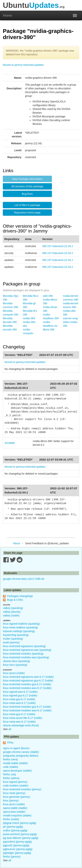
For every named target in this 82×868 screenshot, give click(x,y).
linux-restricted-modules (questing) (23, 654)
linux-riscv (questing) (15, 665)
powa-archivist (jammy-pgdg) (20, 834)
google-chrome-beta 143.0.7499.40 (24, 579)
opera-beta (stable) (14, 812)
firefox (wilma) (11, 778)
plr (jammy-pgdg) (13, 827)
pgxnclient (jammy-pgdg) (17, 842)
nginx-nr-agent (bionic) (16, 748)
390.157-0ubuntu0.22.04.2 (58, 246)
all (10, 729)
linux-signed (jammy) (15, 782)
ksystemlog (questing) (16, 635)
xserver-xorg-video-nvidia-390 (71, 322)
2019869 (10, 443)
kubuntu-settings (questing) (19, 631)
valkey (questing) (13, 608)
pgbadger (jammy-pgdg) (17, 853)
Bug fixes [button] (27, 194)
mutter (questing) (13, 639)
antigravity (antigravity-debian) (21, 756)
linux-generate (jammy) (16, 797)
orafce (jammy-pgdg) (15, 830)
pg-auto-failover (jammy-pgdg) (21, 838)
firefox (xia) (9, 774)
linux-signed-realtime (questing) (21, 624)
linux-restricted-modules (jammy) (22, 789)
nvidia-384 (29, 318)
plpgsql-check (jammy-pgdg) (20, 823)
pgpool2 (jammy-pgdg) (16, 845)
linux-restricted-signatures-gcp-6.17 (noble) (28, 681)
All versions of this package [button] (27, 186)
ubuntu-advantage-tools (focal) (21, 725)
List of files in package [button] (27, 205)
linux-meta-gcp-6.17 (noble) (19, 699)
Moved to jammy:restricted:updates (23, 65)
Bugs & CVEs (15, 600)
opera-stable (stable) (15, 808)
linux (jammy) (11, 801)
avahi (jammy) (11, 642)
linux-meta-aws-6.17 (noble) (19, 703)
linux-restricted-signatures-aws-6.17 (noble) (28, 677)
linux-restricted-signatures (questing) (24, 646)
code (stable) (11, 767)
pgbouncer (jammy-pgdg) (18, 849)
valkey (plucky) (12, 612)
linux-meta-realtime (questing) (20, 627)
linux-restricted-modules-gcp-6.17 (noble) (27, 684)
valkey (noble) (11, 615)
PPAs (10, 743)
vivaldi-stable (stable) (15, 763)
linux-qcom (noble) (14, 673)
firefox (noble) (11, 819)
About (17, 543)
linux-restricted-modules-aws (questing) (26, 657)
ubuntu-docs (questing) (16, 661)
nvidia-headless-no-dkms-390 (50, 326)
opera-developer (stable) (17, 771)
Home (8, 16)
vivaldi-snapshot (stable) (17, 815)
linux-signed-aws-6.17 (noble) (20, 692)
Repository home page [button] (27, 213)
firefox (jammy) (12, 857)
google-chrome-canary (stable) (21, 752)
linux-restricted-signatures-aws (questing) (27, 650)
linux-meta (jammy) (14, 793)
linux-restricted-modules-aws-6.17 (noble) (27, 688)
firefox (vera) (10, 759)
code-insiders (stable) (16, 786)
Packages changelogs (20, 596)
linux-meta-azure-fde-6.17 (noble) (23, 718)
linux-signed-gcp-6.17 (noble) (20, 695)
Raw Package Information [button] (27, 179)
